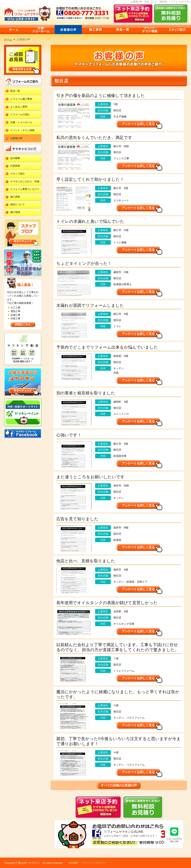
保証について (18, 204)
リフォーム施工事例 (21, 99)
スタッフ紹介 (18, 174)
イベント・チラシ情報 (22, 130)
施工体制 (15, 197)
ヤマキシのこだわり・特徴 (25, 181)
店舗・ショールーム (21, 122)
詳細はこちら (23, 324)
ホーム (8, 39)
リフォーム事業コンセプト (25, 189)
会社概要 (15, 158)
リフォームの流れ (20, 114)
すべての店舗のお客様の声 (119, 785)
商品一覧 (15, 91)
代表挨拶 (15, 166)
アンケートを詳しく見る (138, 124)
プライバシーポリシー (94, 863)
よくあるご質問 (19, 107)
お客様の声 (16, 138)
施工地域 (15, 212)
